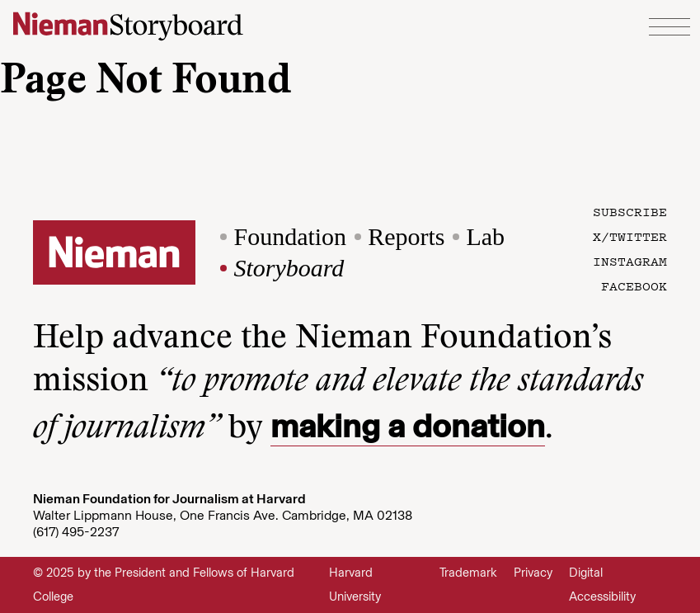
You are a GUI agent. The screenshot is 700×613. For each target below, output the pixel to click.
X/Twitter (630, 236)
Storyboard (289, 268)
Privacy (533, 573)
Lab (485, 236)
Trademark (468, 573)
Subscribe (630, 211)
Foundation (290, 236)
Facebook (634, 285)
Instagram (630, 261)
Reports (406, 236)
